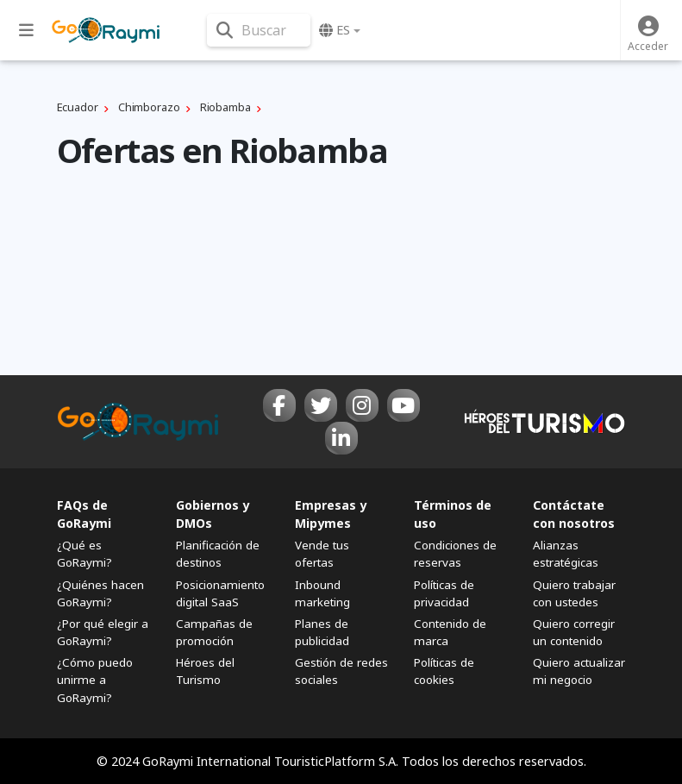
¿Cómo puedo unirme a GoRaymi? (95, 680)
